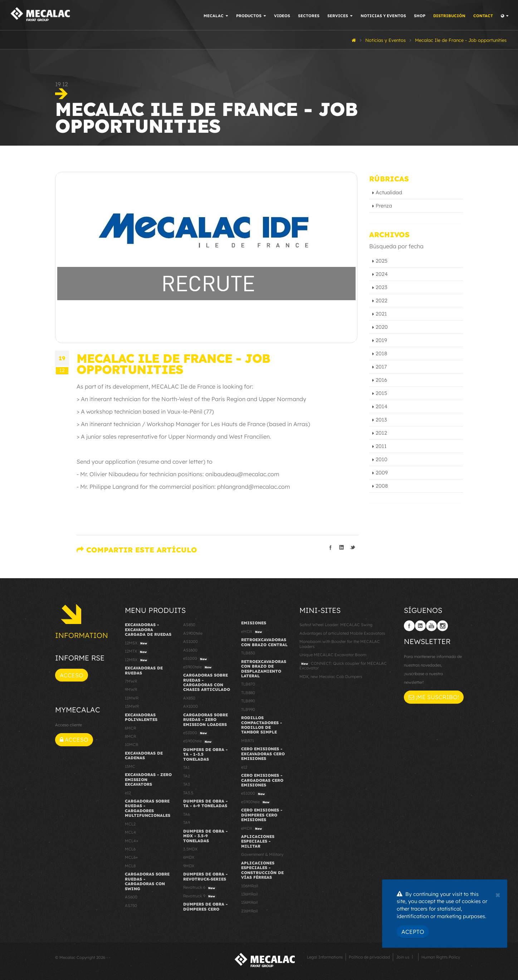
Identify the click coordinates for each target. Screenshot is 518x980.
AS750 (131, 906)
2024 (382, 274)
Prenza (384, 206)
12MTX (137, 652)
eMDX (252, 632)
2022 (382, 301)
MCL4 (130, 832)
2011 (381, 446)
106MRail (250, 886)
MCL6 (130, 849)
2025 (382, 261)
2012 (381, 433)
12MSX (137, 643)
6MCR (130, 728)
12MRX (137, 660)
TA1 (186, 767)
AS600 (131, 897)
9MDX (189, 866)
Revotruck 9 (200, 896)
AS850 (189, 625)
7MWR (131, 681)
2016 (381, 380)
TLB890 (248, 701)
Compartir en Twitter (353, 547)
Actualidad (389, 192)
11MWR (132, 698)
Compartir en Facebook (331, 547)
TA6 (187, 814)
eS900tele (198, 667)
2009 (382, 473)
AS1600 (190, 650)
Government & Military (262, 854)
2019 (381, 340)
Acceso (72, 675)
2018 (381, 354)
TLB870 (248, 684)
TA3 (187, 784)
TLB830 (248, 653)
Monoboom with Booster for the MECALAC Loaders (340, 644)
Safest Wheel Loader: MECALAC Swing (336, 625)
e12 (128, 793)
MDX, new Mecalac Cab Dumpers (331, 677)
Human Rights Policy (441, 957)
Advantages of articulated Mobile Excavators (342, 633)
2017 (381, 367)
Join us (403, 957)
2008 (382, 486)
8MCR (130, 736)
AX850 (189, 698)
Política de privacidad (369, 957)
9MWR (131, 689)
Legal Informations (325, 957)
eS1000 (196, 659)
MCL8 (130, 866)
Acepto (413, 932)
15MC (130, 766)
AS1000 (190, 642)
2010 (382, 459)
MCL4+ (132, 841)
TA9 (187, 823)
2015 (381, 393)
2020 (382, 327)
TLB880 (248, 693)
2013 (381, 420)
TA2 (187, 776)
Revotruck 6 (200, 888)
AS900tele (193, 633)
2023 (382, 287)
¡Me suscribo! (434, 697)
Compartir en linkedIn (342, 547)
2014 (382, 406)
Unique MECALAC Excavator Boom (333, 655)
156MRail (250, 902)
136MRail (250, 894)
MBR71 (248, 741)
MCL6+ (131, 857)
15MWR (132, 706)
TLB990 (248, 710)
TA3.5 (188, 793)
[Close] (498, 894)
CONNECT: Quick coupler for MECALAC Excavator (343, 666)
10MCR (131, 745)
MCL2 (130, 824)
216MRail (250, 911)
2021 (381, 314)
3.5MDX (190, 849)
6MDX (189, 857)
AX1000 (190, 706)
